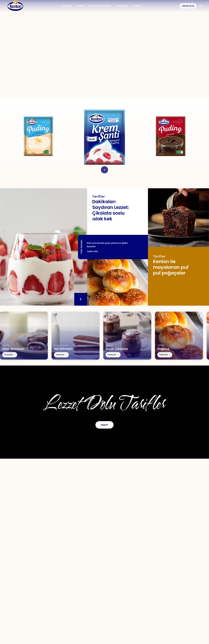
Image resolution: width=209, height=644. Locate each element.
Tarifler (75, 598)
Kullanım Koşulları (126, 598)
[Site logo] (15, 6)
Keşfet (104, 425)
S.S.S (89, 598)
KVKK (148, 598)
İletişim (103, 598)
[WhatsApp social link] (118, 589)
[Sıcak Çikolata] (108, 336)
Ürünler (59, 598)
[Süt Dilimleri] (57, 336)
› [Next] (105, 170)
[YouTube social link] (109, 589)
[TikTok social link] (127, 589)
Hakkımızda (39, 598)
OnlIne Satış (188, 6)
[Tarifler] (118, 282)
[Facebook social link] (82, 589)
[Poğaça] (160, 336)
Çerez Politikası (167, 598)
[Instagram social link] (100, 589)
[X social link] (90, 589)
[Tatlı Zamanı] (44, 247)
